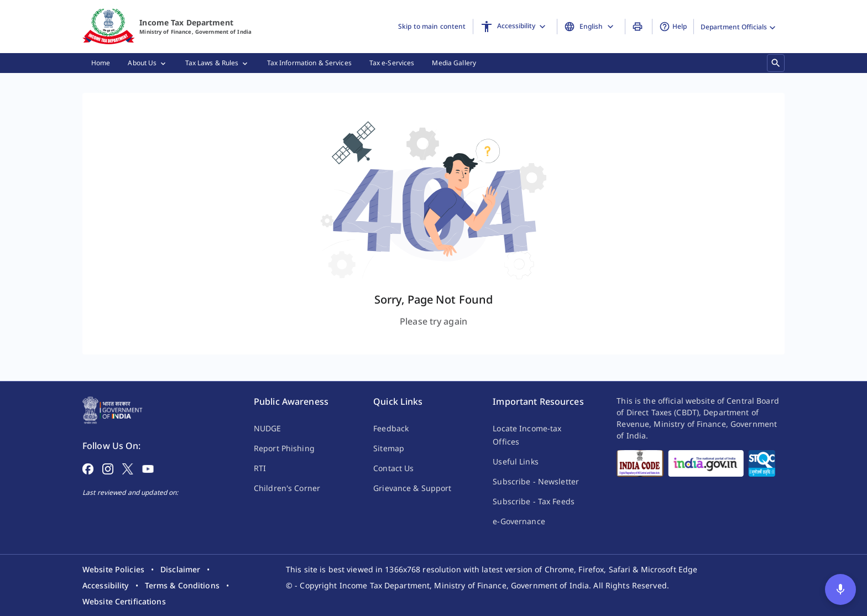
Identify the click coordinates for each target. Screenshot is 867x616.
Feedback (391, 428)
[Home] (109, 27)
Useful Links (515, 461)
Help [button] (673, 27)
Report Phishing (284, 448)
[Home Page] (113, 409)
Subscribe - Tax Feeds (534, 501)
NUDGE (268, 428)
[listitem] (113, 569)
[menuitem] (101, 63)
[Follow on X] (128, 468)
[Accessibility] (515, 27)
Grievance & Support (412, 488)
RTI (260, 468)
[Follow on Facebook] (88, 468)
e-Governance (519, 521)
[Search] (776, 63)
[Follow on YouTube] (148, 468)
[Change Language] (591, 27)
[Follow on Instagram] (108, 468)
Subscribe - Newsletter (536, 481)
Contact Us (393, 468)
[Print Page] (639, 27)
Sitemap (389, 448)
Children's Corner (287, 488)
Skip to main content (432, 26)
